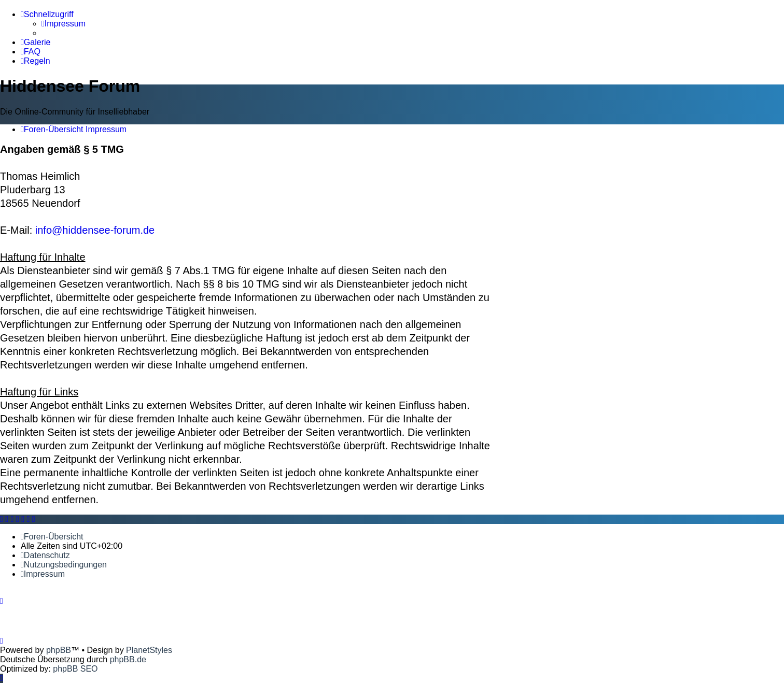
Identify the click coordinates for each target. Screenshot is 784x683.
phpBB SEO (75, 669)
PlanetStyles (149, 650)
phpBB (59, 650)
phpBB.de (128, 659)
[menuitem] (64, 24)
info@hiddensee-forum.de (95, 230)
